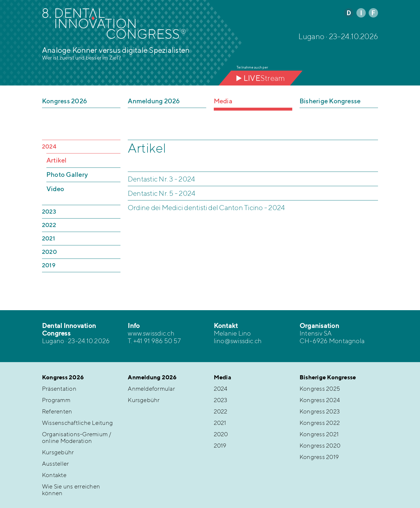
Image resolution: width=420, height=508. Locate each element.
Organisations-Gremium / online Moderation (77, 437)
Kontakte (54, 475)
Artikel (57, 160)
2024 (49, 146)
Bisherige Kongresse (330, 101)
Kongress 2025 (320, 389)
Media (223, 101)
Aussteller (55, 464)
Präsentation (59, 389)
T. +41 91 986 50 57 (154, 341)
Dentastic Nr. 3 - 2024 (161, 179)
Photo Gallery (67, 174)
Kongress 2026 (64, 101)
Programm (56, 400)
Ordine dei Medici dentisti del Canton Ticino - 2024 (206, 207)
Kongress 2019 (319, 457)
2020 (49, 252)
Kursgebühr (58, 452)
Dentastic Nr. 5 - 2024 (162, 193)
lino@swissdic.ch (238, 341)
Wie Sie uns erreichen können (71, 490)
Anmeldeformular (151, 389)
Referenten (57, 411)
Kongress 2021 (319, 434)
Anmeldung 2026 (154, 101)
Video (55, 189)
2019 (49, 265)
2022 (49, 225)
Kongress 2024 (320, 400)
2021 (49, 238)
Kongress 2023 (320, 411)
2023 (49, 211)
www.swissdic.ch (151, 333)
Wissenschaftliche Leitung (77, 423)
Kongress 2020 (320, 445)
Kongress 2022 (320, 423)
